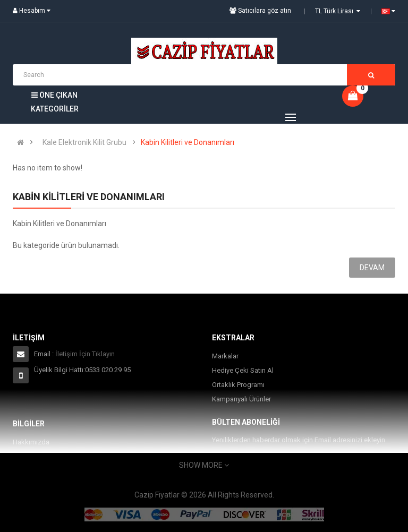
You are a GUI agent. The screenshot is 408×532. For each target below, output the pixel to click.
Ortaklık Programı (238, 385)
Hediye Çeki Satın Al (243, 370)
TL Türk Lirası (338, 11)
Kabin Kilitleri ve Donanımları (188, 142)
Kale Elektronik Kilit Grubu (84, 142)
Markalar (225, 356)
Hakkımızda (31, 442)
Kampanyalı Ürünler (241, 399)
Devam (372, 268)
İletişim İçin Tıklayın (85, 354)
